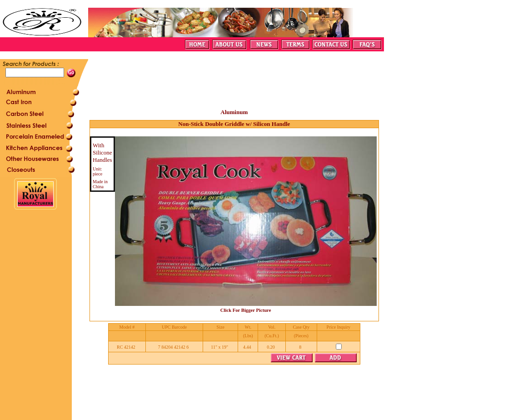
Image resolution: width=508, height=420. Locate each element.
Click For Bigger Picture (246, 310)
